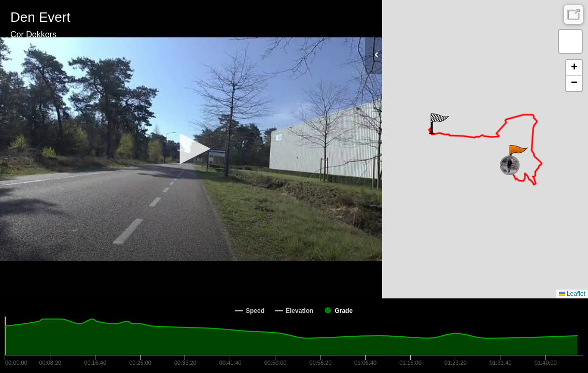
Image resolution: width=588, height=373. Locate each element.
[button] (191, 149)
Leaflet (572, 294)
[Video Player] (191, 149)
